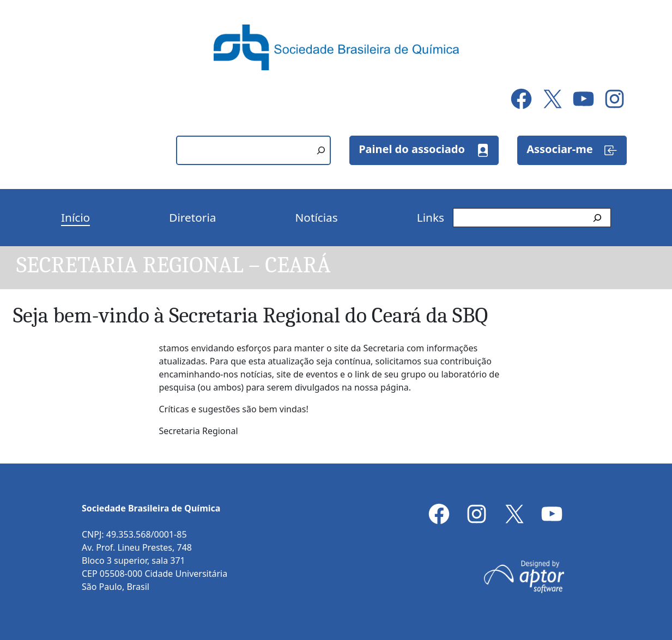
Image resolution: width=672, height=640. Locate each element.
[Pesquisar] (321, 150)
